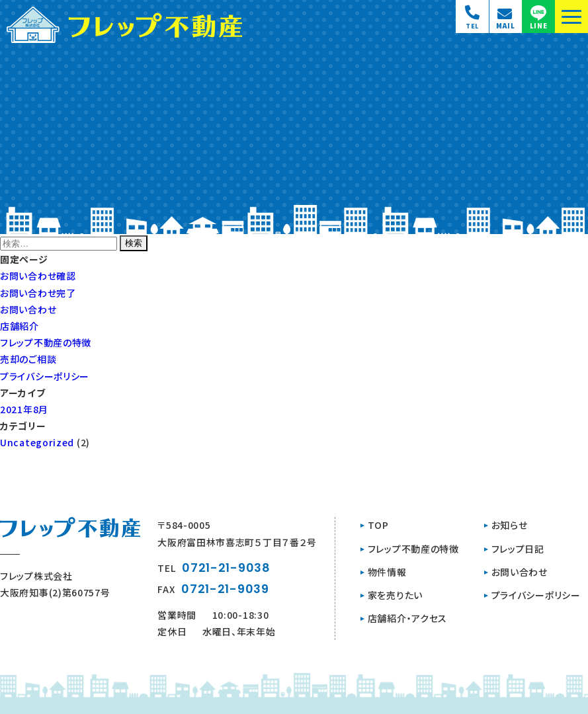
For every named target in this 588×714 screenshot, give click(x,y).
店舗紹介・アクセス (407, 618)
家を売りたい (395, 595)
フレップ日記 (518, 549)
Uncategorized (37, 442)
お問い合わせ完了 (38, 293)
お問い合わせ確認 (38, 276)
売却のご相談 (28, 359)
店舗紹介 (20, 326)
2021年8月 (24, 409)
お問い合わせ (28, 309)
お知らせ (510, 525)
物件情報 (387, 572)
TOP (378, 525)
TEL (214, 568)
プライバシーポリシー (45, 376)
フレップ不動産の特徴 (46, 342)
